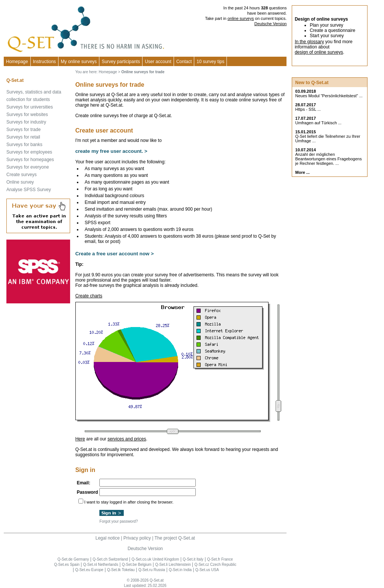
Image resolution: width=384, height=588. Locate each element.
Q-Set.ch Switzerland (110, 559)
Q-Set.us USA (207, 570)
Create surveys (22, 175)
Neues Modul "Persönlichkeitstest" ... (329, 96)
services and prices (127, 439)
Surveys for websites (27, 115)
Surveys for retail (23, 137)
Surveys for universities (30, 107)
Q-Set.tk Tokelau (121, 570)
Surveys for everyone (28, 167)
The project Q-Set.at (175, 538)
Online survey (20, 182)
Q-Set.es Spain (67, 565)
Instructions (44, 62)
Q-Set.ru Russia (152, 570)
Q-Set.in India (180, 570)
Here (80, 439)
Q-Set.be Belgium (137, 565)
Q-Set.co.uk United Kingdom (155, 559)
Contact (184, 62)
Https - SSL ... (308, 109)
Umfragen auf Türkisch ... (318, 123)
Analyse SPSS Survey (29, 190)
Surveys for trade (23, 130)
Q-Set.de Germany (73, 559)
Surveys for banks (24, 145)
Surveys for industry (26, 122)
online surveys (241, 18)
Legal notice (107, 538)
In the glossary (309, 42)
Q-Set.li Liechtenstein (173, 565)
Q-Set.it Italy (193, 559)
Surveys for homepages (30, 160)
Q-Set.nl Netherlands (101, 565)
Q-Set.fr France (220, 559)
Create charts (89, 296)
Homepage (17, 62)
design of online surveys (319, 52)
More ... (302, 172)
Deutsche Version (270, 24)
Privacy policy (137, 538)
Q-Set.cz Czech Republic (216, 565)
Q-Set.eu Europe (89, 570)
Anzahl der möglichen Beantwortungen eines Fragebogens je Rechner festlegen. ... (328, 159)
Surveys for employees (29, 152)
